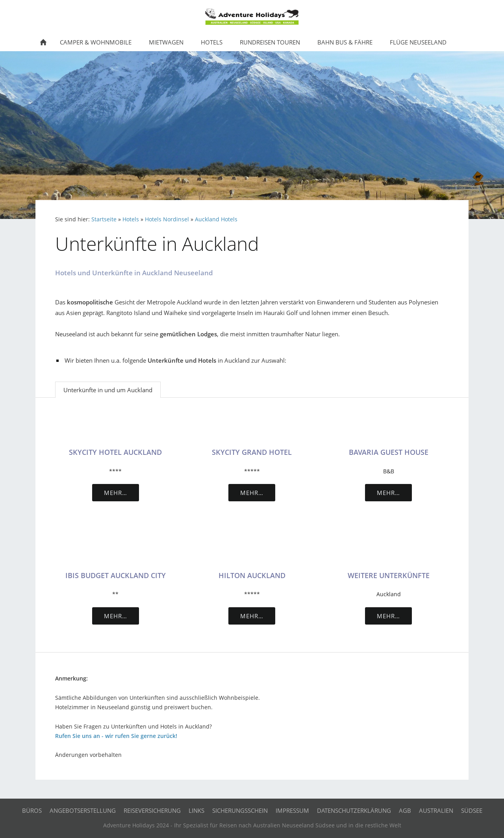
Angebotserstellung (83, 810)
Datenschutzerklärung (354, 810)
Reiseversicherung (152, 810)
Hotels (131, 219)
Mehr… (116, 493)
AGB (405, 810)
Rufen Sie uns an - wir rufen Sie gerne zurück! (116, 736)
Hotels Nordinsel (167, 219)
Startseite (104, 219)
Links (196, 810)
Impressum (292, 810)
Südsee (472, 810)
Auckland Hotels (216, 219)
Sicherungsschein (240, 810)
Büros (32, 810)
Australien (436, 810)
